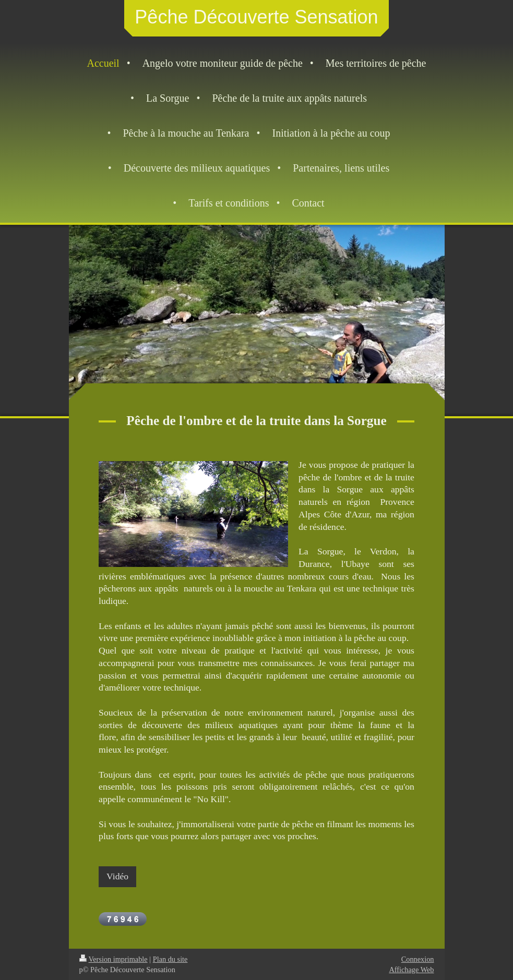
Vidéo (117, 876)
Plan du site (170, 959)
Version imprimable (114, 959)
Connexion (418, 959)
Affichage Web (411, 970)
